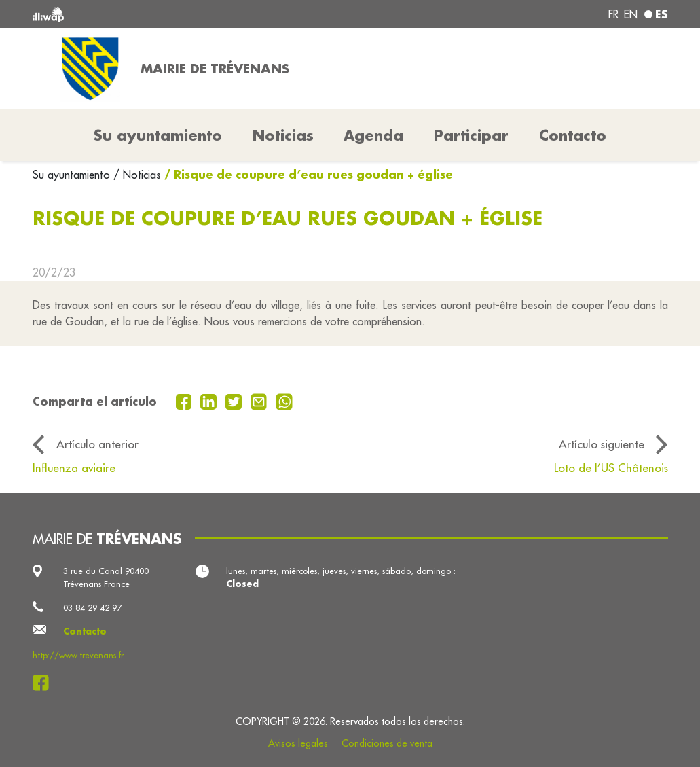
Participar (471, 135)
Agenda (373, 135)
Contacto (573, 135)
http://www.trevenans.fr (78, 655)
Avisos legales (298, 743)
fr (613, 14)
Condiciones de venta (387, 743)
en (631, 14)
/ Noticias (137, 175)
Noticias (283, 135)
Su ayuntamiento (73, 175)
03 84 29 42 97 (92, 607)
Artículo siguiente (602, 444)
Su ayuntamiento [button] (158, 135)
